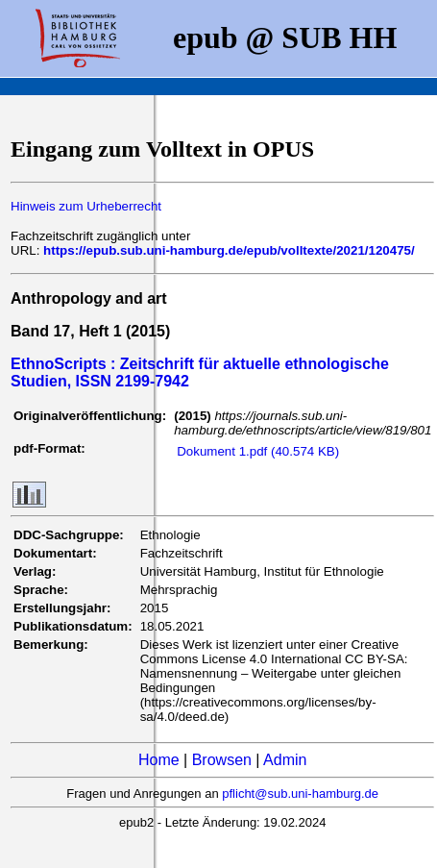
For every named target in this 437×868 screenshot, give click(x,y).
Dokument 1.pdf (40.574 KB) (258, 451)
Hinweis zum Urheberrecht (86, 206)
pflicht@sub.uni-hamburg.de (300, 794)
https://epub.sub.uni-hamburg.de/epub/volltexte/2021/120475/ (229, 250)
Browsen (222, 760)
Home (159, 760)
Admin (285, 760)
